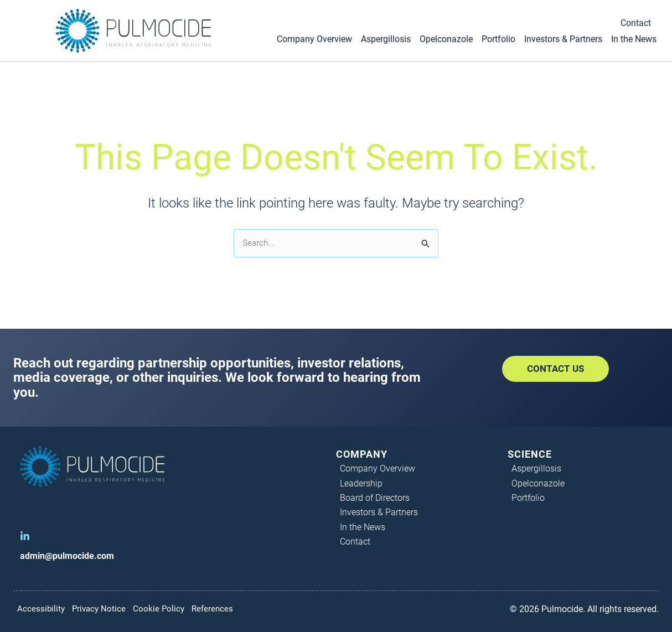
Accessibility (42, 609)
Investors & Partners (563, 39)
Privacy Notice (103, 609)
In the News (634, 39)
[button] (555, 369)
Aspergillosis (386, 39)
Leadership (362, 483)
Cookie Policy (166, 609)
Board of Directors (375, 498)
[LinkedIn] (25, 536)
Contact (636, 23)
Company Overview (314, 39)
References (223, 609)
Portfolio (498, 39)
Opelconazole (446, 39)
